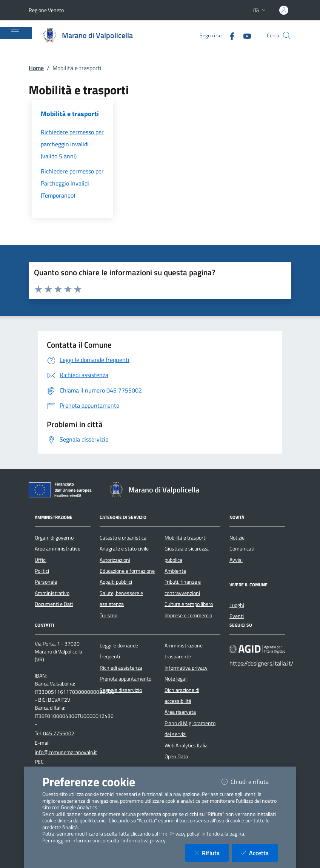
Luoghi (237, 605)
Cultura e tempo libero (189, 604)
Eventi (237, 616)
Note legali (176, 679)
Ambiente (175, 571)
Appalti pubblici (116, 582)
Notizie (237, 538)
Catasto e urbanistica (123, 538)
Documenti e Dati (54, 604)
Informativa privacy (186, 668)
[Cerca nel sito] (287, 35)
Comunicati (242, 549)
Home (36, 68)
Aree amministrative (58, 549)
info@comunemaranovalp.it (66, 752)
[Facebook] (229, 35)
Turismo (108, 615)
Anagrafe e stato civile (124, 549)
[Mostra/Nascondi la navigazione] (15, 32)
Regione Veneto (46, 10)
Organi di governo (54, 538)
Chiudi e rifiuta (250, 781)
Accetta (259, 853)
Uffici (41, 560)
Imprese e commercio (188, 615)
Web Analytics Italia (186, 745)
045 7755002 (59, 733)
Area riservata (180, 712)
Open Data (176, 756)
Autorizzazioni (115, 560)
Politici (42, 571)
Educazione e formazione (127, 571)
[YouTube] (244, 35)
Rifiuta (212, 853)
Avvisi (236, 560)
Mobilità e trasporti (185, 538)
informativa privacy (144, 840)
